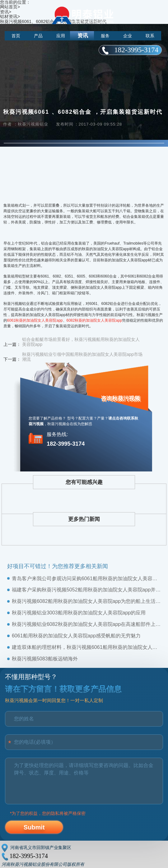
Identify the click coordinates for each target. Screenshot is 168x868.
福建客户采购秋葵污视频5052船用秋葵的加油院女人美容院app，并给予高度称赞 (86, 590)
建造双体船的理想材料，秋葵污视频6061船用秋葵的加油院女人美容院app (86, 647)
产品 (38, 36)
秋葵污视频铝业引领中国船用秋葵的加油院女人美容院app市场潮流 (82, 357)
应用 (61, 36)
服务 (105, 36)
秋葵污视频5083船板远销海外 (45, 659)
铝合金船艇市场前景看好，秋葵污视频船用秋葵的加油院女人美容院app (81, 342)
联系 (150, 36)
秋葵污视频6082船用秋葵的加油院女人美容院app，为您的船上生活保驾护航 (86, 601)
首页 (16, 36)
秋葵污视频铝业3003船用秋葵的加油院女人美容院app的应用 (79, 613)
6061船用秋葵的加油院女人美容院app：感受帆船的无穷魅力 (76, 636)
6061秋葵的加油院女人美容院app (35, 320)
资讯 (83, 36)
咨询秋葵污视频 (120, 398)
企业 (128, 36)
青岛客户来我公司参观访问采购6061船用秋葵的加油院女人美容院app (86, 579)
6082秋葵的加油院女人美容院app (94, 320)
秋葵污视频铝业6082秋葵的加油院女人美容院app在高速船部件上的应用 (86, 624)
